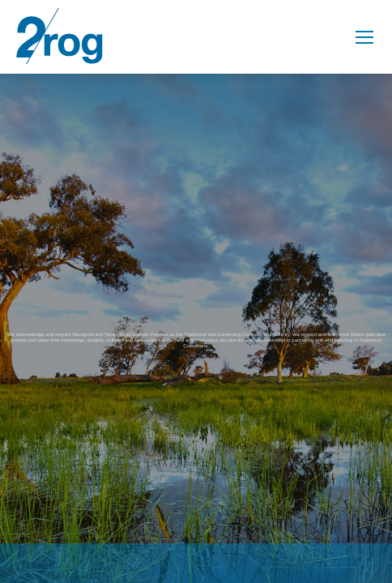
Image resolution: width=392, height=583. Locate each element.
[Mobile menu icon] (364, 37)
